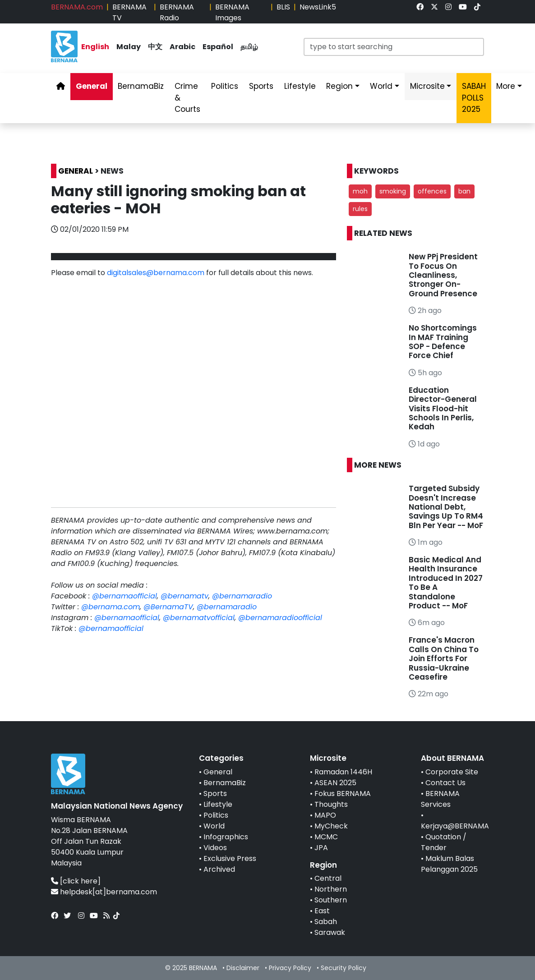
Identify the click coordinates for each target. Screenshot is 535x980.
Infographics (226, 837)
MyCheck (331, 826)
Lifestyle (218, 804)
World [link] (381, 86)
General (218, 772)
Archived (219, 869)
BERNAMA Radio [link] (177, 12)
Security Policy (344, 968)
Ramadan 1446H (343, 772)
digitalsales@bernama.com (156, 273)
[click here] (80, 881)
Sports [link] (261, 86)
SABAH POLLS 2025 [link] (474, 98)
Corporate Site (452, 772)
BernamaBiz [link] (141, 86)
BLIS (283, 7)
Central (328, 878)
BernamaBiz (225, 783)
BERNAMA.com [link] (77, 7)
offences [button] (432, 191)
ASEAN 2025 (335, 783)
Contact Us (445, 783)
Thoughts (331, 804)
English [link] (95, 47)
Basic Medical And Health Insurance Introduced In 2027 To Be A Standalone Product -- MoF (446, 583)
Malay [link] (129, 47)
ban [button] (464, 191)
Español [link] (218, 47)
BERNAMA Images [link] (232, 12)
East (322, 911)
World (214, 826)
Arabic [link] (182, 47)
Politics (216, 815)
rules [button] (360, 209)
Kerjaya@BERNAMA (455, 826)
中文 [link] (155, 47)
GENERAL (76, 171)
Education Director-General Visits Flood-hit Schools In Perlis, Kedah (443, 409)
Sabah (326, 922)
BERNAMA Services (440, 799)
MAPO (325, 815)
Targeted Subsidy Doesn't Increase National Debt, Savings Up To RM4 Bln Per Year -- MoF (446, 507)
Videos (215, 848)
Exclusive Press (230, 858)
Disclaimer (243, 968)
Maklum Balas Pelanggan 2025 (449, 864)
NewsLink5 (318, 7)
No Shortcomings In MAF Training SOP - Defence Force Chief (443, 342)
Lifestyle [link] (300, 86)
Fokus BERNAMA (343, 794)
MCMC (326, 837)
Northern (331, 889)
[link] (420, 7)
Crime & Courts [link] (187, 98)
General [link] (92, 86)
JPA (321, 848)
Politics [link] (225, 86)
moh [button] (360, 191)
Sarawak (330, 932)
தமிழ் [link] (249, 47)
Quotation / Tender (444, 842)
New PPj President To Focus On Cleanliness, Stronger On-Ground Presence (443, 275)
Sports (215, 794)
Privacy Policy (290, 968)
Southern (331, 900)
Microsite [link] (427, 86)
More (506, 86)
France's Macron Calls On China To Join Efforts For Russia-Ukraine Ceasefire (444, 658)
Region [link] (339, 86)
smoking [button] (393, 191)
